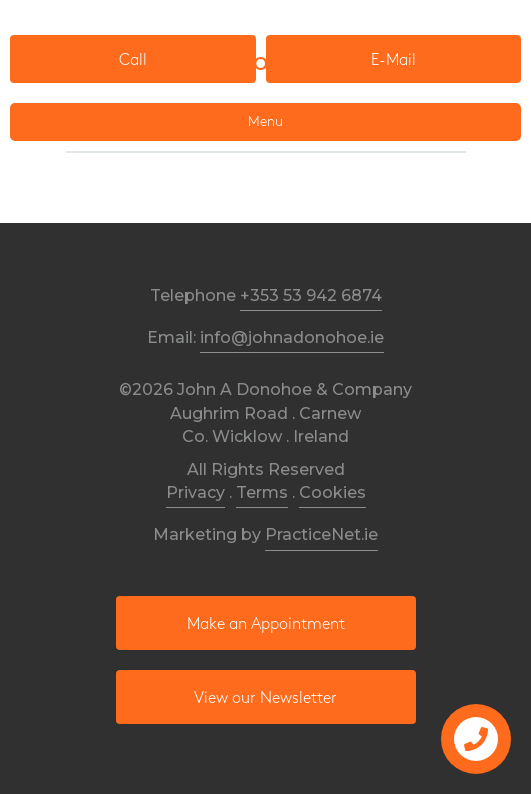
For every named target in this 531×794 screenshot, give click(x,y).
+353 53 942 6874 (311, 295)
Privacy (195, 492)
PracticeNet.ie (321, 534)
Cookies (332, 492)
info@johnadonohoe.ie (292, 337)
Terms (262, 492)
